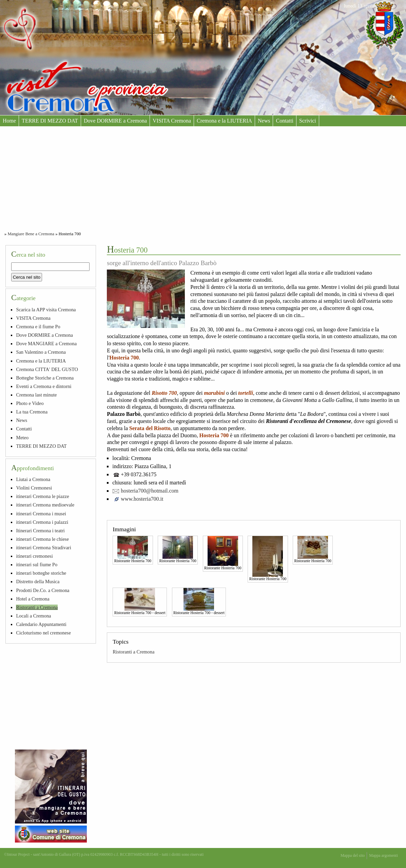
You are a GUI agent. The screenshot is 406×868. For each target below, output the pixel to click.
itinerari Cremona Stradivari (43, 548)
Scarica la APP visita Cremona (46, 310)
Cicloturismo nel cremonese (43, 633)
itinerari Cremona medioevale (45, 505)
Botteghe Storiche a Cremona (45, 378)
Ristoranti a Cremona (133, 652)
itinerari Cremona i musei (41, 514)
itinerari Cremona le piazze (42, 496)
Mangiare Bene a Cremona (31, 234)
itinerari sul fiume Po (37, 565)
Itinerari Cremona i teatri (40, 531)
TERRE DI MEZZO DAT (50, 121)
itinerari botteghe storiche (41, 573)
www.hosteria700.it (142, 499)
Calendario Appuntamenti (41, 624)
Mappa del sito (353, 855)
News (264, 121)
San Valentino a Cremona (41, 352)
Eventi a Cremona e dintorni (44, 386)
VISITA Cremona (172, 121)
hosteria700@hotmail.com (150, 491)
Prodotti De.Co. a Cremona (43, 590)
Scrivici (308, 121)
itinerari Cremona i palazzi (42, 522)
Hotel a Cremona (33, 599)
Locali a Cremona (33, 616)
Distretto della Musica (38, 581)
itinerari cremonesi (34, 556)
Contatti (285, 121)
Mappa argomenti (383, 855)
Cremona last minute (36, 395)
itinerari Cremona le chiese (42, 539)
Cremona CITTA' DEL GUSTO (47, 369)
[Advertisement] (203, 177)
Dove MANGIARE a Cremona (46, 344)
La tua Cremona (32, 412)
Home (9, 121)
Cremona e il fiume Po (38, 327)
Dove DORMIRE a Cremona (115, 121)
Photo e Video (30, 403)
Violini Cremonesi (34, 488)
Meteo (22, 438)
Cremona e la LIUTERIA (224, 121)
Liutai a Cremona (33, 479)
